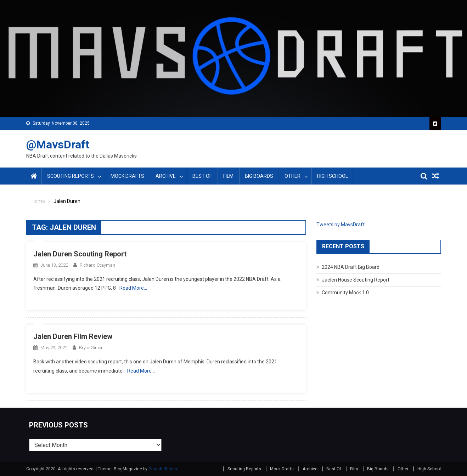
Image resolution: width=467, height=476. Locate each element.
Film (228, 176)
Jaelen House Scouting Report (356, 280)
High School (333, 176)
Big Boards (259, 176)
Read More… (133, 288)
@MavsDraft (58, 144)
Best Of (202, 176)
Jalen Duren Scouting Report (80, 254)
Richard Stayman (97, 265)
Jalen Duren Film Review (73, 336)
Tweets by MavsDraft (341, 225)
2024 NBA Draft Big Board (351, 267)
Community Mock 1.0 (345, 293)
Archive (166, 176)
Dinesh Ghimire (164, 469)
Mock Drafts (127, 176)
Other (292, 176)
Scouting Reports (71, 176)
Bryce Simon (91, 348)
